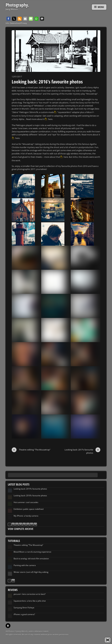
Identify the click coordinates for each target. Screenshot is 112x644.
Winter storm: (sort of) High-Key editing (31, 572)
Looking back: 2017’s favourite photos (82, 451)
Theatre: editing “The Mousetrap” (31, 450)
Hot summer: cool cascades (26, 502)
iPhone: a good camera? (24, 614)
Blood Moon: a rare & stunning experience (32, 552)
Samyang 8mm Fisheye (24, 608)
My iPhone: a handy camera (26, 516)
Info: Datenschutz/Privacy (16, 23)
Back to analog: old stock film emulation (31, 559)
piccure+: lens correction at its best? (30, 594)
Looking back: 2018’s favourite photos (30, 496)
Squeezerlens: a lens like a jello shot (30, 601)
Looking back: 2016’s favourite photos (47, 82)
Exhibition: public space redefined (29, 509)
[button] (8, 19)
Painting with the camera (25, 565)
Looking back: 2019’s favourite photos (30, 489)
